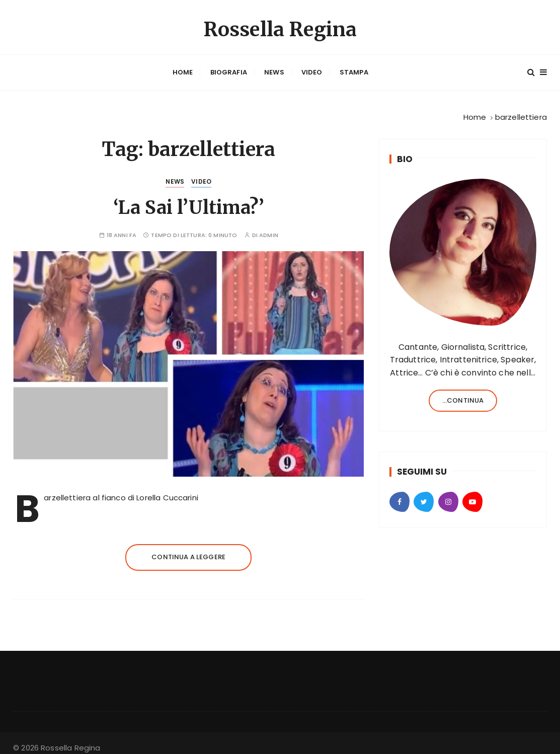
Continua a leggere (188, 549)
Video (312, 69)
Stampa (354, 69)
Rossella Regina (280, 27)
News (274, 69)
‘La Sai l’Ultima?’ (189, 200)
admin (269, 228)
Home (183, 69)
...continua (463, 392)
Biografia (229, 69)
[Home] (475, 109)
